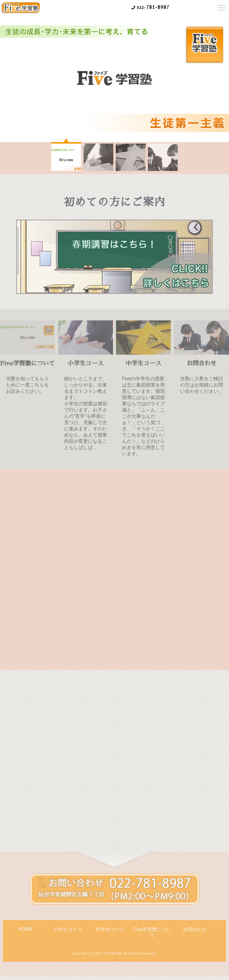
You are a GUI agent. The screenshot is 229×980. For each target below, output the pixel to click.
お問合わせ (195, 932)
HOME (25, 931)
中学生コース (110, 932)
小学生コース (68, 932)
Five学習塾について (152, 935)
